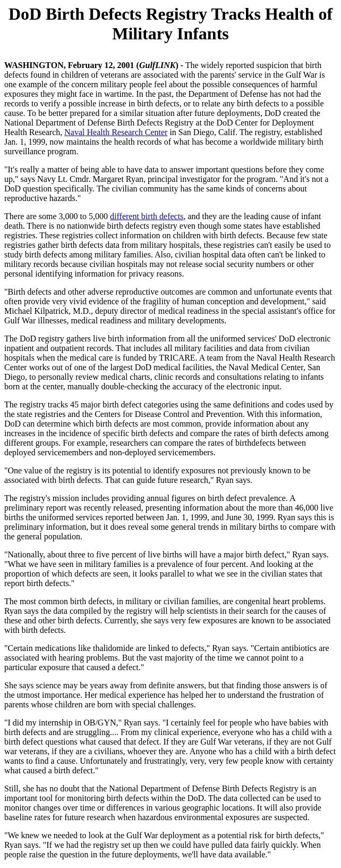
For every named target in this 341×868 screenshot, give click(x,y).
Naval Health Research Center (116, 132)
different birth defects (147, 216)
